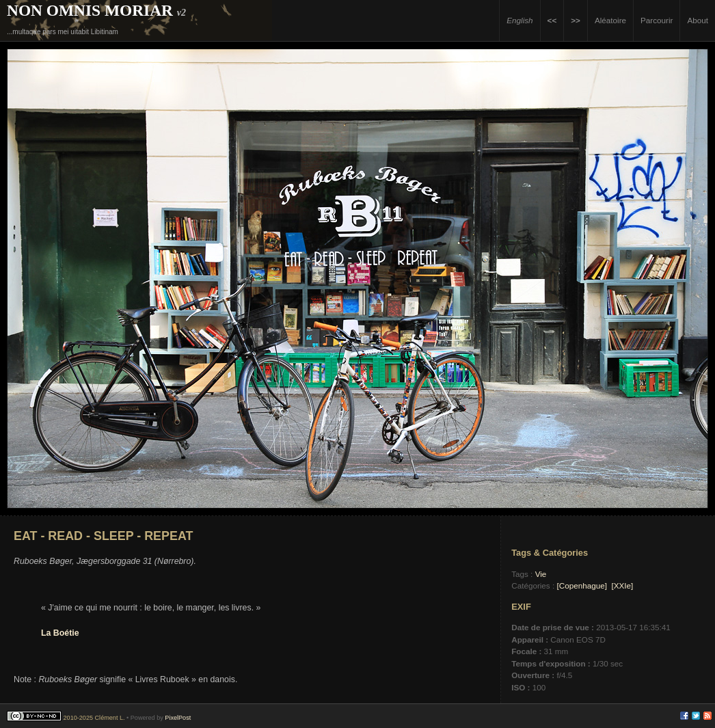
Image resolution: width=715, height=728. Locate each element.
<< (552, 20)
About (698, 20)
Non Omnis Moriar (90, 10)
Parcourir (657, 20)
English (520, 20)
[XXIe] (622, 585)
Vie (541, 574)
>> (576, 20)
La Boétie (60, 633)
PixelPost (178, 718)
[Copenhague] (581, 585)
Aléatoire (610, 20)
